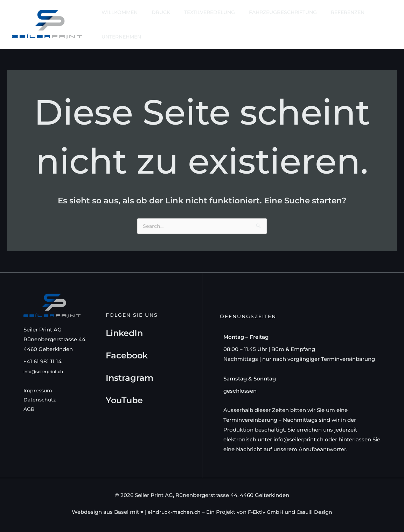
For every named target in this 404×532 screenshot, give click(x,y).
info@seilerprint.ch (48, 372)
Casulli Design (317, 512)
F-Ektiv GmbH (266, 512)
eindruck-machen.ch (172, 512)
